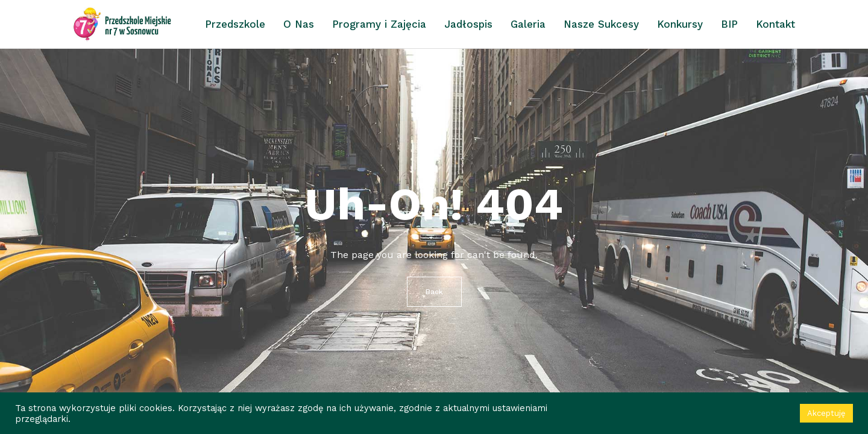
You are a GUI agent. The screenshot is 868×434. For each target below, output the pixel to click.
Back (434, 292)
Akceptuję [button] (826, 413)
